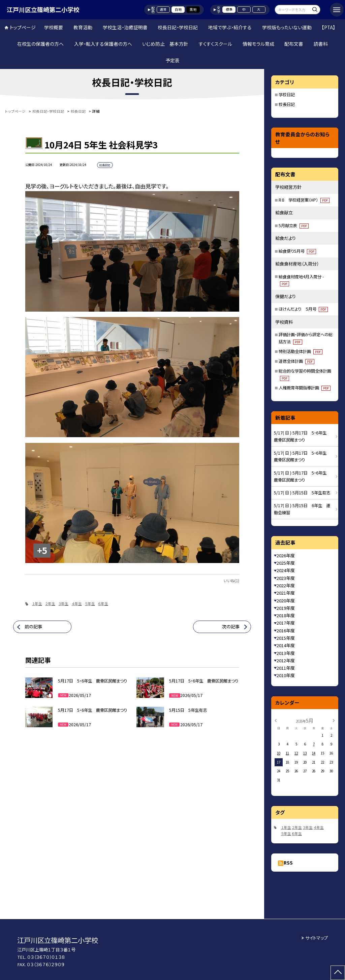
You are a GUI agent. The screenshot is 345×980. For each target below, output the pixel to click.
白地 (178, 9)
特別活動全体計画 (301, 351)
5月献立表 (294, 225)
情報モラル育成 (258, 44)
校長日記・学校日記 (178, 27)
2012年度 (286, 660)
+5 (42, 550)
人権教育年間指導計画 (305, 388)
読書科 (321, 44)
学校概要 (54, 27)
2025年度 (286, 563)
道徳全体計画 (296, 361)
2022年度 (286, 585)
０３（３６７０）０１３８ (46, 957)
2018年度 (286, 615)
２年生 (50, 604)
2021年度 (286, 593)
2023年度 (286, 578)
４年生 (77, 604)
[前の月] (276, 720)
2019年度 (286, 608)
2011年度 (286, 668)
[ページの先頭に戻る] (338, 973)
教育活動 (83, 27)
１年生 (37, 604)
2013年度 (286, 653)
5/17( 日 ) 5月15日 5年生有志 (302, 493)
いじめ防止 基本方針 (165, 44)
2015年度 (286, 638)
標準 (229, 9)
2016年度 (286, 631)
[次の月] (334, 720)
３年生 (63, 604)
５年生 (90, 604)
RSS (288, 863)
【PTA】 (328, 27)
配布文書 (294, 44)
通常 (163, 9)
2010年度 (286, 675)
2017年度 (286, 623)
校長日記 (287, 104)
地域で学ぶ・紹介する (230, 27)
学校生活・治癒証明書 (125, 27)
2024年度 (286, 570)
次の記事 (231, 626)
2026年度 (286, 555)
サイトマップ (317, 938)
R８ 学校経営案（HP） (304, 200)
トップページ (23, 27)
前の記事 (33, 626)
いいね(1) (231, 581)
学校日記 (287, 95)
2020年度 (286, 601)
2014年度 (286, 645)
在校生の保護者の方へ (40, 44)
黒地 (193, 9)
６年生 (103, 604)
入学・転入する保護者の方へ (103, 44)
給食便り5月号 (297, 251)
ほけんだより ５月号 (303, 309)
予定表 (172, 60)
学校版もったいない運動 (287, 27)
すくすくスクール (215, 44)
